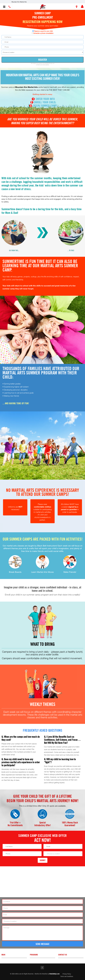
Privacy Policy (67, 974)
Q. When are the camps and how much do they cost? (21, 738)
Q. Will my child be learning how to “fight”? (60, 761)
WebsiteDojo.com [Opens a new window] (54, 974)
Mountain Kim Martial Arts (19, 2)
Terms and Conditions (67, 976)
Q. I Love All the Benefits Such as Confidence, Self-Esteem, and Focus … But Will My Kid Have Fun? (62, 740)
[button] (43, 7)
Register (42, 60)
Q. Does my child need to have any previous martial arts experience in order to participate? (21, 762)
